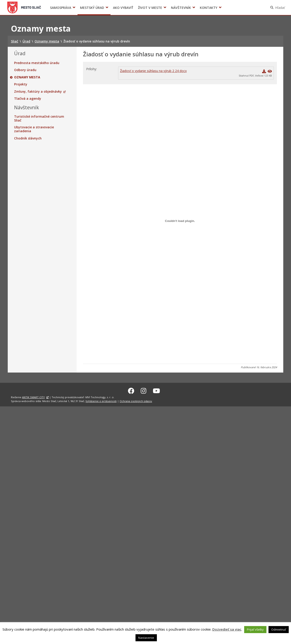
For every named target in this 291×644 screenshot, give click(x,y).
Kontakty (209, 8)
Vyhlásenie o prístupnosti (101, 400)
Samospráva (61, 8)
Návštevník (181, 8)
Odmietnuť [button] (279, 629)
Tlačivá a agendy (28, 99)
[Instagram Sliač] (144, 390)
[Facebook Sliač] (131, 390)
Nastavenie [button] (146, 638)
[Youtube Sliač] (156, 390)
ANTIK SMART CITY (33, 397)
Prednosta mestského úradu (37, 63)
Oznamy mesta (27, 77)
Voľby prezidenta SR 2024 (229, 8)
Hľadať (280, 8)
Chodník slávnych (28, 138)
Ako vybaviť (123, 8)
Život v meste (150, 8)
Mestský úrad (92, 8)
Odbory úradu (25, 70)
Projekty (21, 84)
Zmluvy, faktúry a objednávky (38, 92)
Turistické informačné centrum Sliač (39, 118)
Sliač (24, 7)
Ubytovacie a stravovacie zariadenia (34, 129)
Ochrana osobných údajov (136, 400)
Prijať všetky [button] (255, 629)
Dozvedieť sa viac (227, 629)
